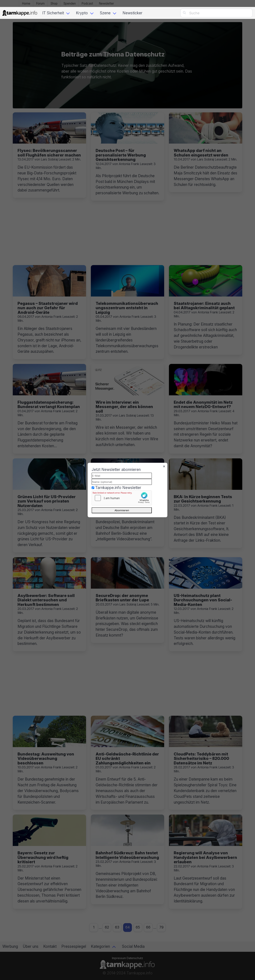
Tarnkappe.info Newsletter (118, 488)
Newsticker (132, 13)
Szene (105, 13)
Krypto (82, 13)
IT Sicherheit (53, 13)
